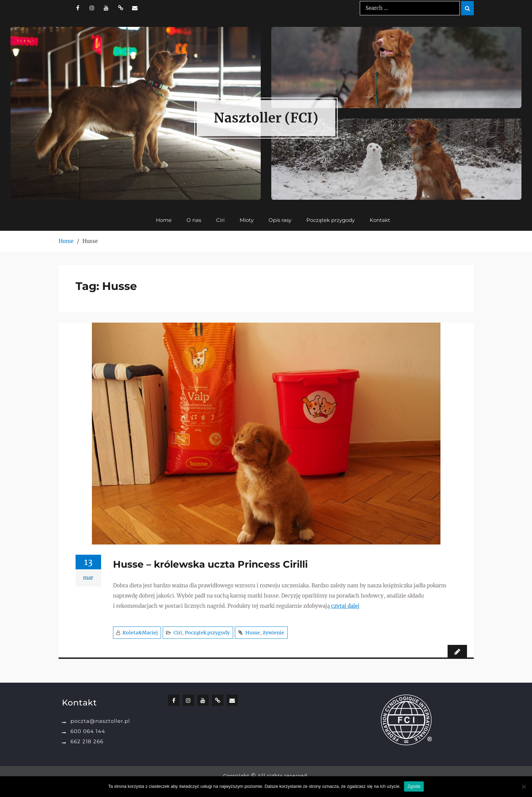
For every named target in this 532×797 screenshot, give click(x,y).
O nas (194, 220)
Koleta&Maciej (140, 633)
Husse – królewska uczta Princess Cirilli (210, 564)
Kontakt (380, 220)
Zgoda (414, 786)
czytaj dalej (345, 606)
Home (164, 220)
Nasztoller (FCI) (266, 118)
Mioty (247, 220)
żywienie (273, 633)
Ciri (220, 220)
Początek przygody (331, 220)
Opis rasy (280, 220)
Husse (253, 633)
